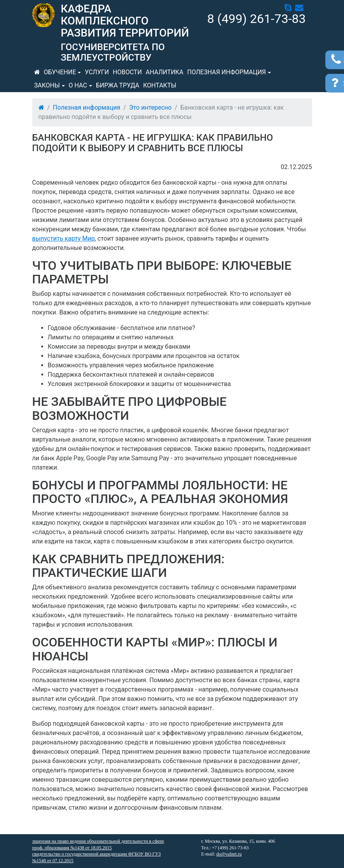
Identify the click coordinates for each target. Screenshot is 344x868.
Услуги (97, 72)
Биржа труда (118, 85)
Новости (127, 72)
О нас (78, 85)
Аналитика (165, 72)
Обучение (60, 72)
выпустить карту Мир (64, 238)
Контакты (160, 85)
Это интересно (150, 107)
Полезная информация (227, 72)
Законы (47, 85)
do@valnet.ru (229, 854)
